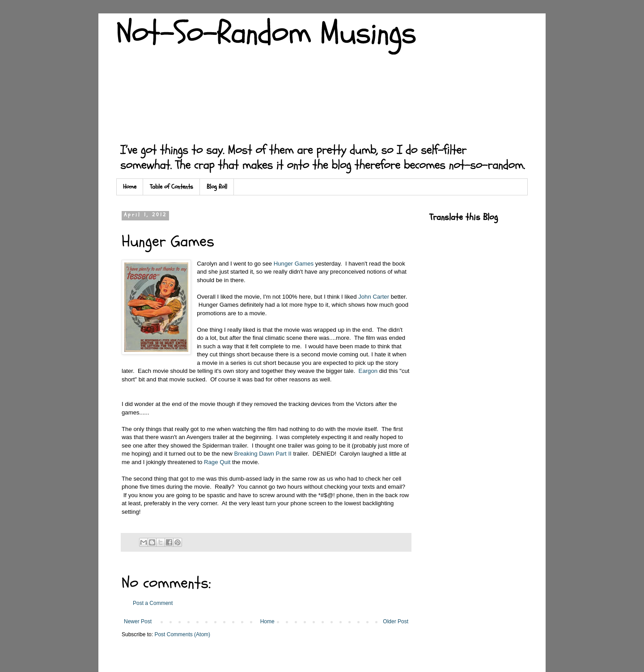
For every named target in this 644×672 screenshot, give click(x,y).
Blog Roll (217, 187)
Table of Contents (172, 187)
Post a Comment (153, 603)
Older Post (396, 621)
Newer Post (138, 621)
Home (130, 187)
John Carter (374, 297)
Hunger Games (294, 264)
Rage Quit (217, 462)
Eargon (368, 371)
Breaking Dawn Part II (263, 454)
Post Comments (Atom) (182, 634)
